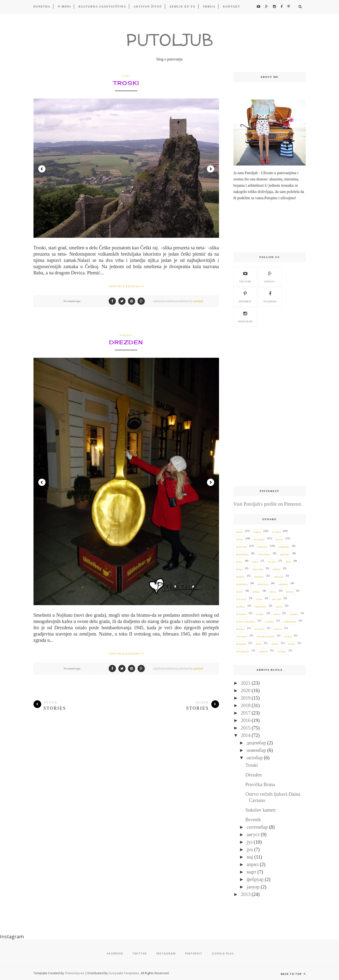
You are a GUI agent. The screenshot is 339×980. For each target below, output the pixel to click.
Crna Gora (258, 570)
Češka (126, 76)
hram (259, 644)
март (251, 872)
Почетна (42, 7)
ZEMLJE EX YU (183, 7)
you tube (245, 276)
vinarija (282, 652)
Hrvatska (285, 555)
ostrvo (275, 644)
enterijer (241, 644)
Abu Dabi (277, 599)
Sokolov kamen (261, 810)
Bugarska (259, 540)
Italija (240, 540)
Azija (288, 562)
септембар (257, 827)
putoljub (198, 301)
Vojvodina (242, 637)
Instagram (245, 316)
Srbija (209, 7)
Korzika (294, 614)
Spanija (290, 592)
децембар (256, 743)
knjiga (240, 592)
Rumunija (263, 547)
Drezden (126, 342)
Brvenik (253, 820)
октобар (255, 758)
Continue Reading (126, 286)
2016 (246, 720)
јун (250, 849)
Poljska (272, 562)
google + (270, 276)
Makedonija (242, 555)
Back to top (293, 974)
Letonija (269, 622)
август (253, 834)
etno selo (241, 599)
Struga (278, 629)
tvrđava (263, 652)
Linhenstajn (290, 622)
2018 (246, 705)
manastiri (241, 547)
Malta (279, 607)
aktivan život (148, 7)
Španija (256, 592)
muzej (277, 614)
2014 (246, 735)
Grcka (273, 592)
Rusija (239, 562)
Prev (42, 169)
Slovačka (259, 629)
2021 (246, 683)
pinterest (245, 296)
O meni (64, 7)
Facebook (270, 296)
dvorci (288, 637)
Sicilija (279, 540)
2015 (246, 728)
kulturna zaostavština (102, 7)
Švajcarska (264, 555)
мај (250, 857)
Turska (257, 532)
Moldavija (263, 585)
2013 (246, 894)
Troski (126, 83)
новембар (256, 750)
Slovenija (241, 614)
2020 (246, 690)
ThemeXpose (75, 973)
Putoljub (170, 40)
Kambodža (284, 547)
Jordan (277, 570)
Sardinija (283, 585)
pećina (292, 644)
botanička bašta (266, 637)
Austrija (241, 607)
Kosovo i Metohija (246, 622)
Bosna (239, 570)
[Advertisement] (270, 407)
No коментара (72, 301)
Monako (240, 629)
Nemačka (126, 335)
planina (276, 532)
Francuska (260, 607)
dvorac (260, 614)
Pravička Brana (260, 784)
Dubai (255, 562)
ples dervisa (243, 652)
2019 (246, 698)
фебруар (255, 879)
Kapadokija (242, 585)
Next (211, 169)
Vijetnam (278, 577)
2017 (246, 713)
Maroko (240, 577)
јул (249, 842)
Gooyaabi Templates (124, 973)
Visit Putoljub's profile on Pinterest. (268, 504)
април (253, 864)
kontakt (231, 7)
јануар (253, 887)
